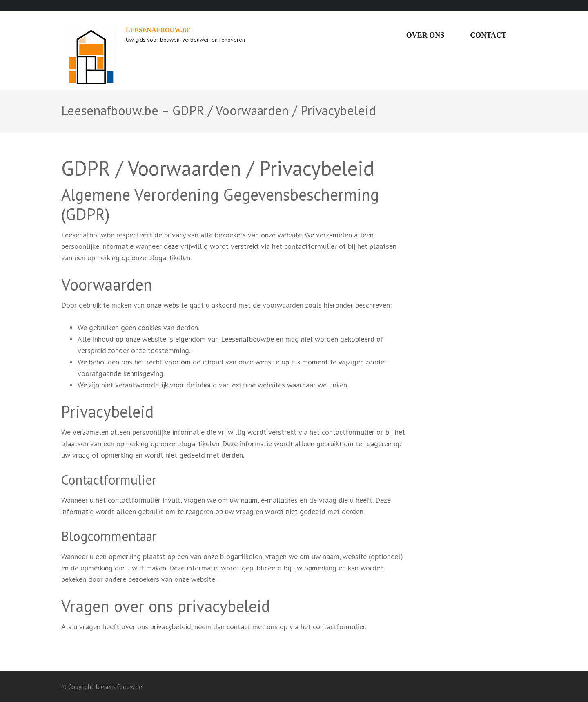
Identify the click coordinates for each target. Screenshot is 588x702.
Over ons (425, 35)
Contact (488, 35)
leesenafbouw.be (158, 30)
